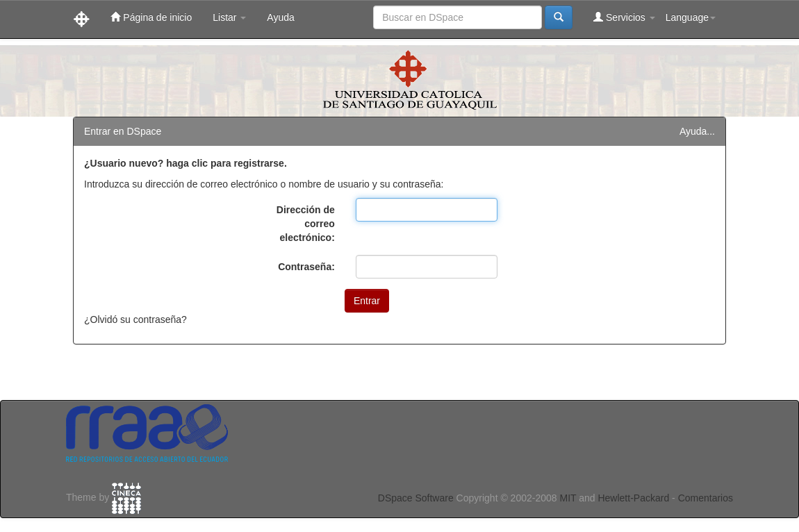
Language (691, 17)
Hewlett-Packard (633, 498)
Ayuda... (697, 131)
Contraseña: (306, 267)
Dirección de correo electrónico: (306, 224)
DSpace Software (416, 498)
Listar (229, 17)
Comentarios (706, 498)
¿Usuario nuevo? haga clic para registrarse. (186, 163)
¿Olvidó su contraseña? (135, 319)
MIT (568, 498)
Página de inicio (151, 17)
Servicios (624, 17)
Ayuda (280, 17)
